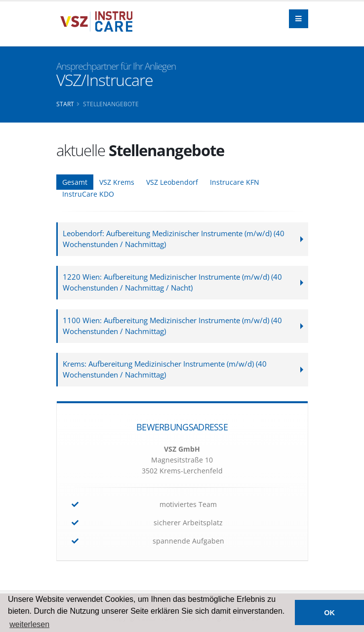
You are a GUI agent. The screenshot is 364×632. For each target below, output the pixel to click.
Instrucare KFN (235, 182)
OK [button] (329, 613)
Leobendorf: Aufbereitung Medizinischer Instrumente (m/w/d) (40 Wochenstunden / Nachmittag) (174, 239)
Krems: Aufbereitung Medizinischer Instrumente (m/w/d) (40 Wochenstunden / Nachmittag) (165, 369)
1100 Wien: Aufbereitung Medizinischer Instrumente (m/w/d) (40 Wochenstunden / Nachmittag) (172, 326)
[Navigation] (299, 19)
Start (65, 104)
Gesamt (75, 182)
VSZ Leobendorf (172, 182)
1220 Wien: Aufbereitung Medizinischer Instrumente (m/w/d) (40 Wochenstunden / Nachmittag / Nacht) (172, 282)
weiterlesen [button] (29, 624)
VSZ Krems (117, 182)
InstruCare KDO (88, 194)
